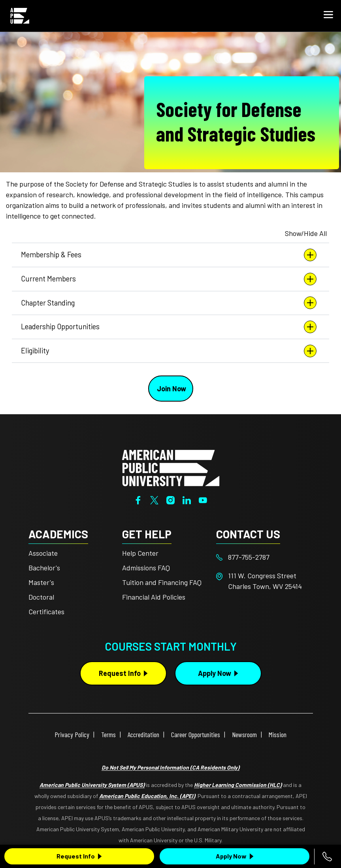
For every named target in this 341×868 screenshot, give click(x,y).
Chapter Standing (170, 303)
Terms (108, 734)
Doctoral (41, 597)
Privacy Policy (72, 734)
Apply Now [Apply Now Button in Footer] (215, 673)
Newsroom (244, 734)
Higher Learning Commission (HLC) (238, 785)
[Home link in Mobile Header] (20, 16)
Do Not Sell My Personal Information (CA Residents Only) (170, 767)
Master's (41, 582)
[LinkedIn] (187, 499)
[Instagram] (170, 499)
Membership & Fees (170, 255)
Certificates (46, 611)
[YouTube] (203, 499)
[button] (328, 16)
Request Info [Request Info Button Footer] (120, 673)
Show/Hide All (306, 233)
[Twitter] (154, 499)
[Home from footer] (171, 467)
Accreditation (143, 734)
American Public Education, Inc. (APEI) (147, 796)
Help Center (140, 553)
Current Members (170, 279)
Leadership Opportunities (170, 327)
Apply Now (231, 856)
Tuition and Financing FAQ (162, 582)
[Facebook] (138, 499)
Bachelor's (44, 568)
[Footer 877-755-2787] (263, 557)
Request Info (76, 856)
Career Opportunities (196, 734)
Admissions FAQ (146, 568)
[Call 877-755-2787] (327, 857)
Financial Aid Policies (154, 597)
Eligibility (170, 351)
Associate (43, 553)
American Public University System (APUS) (92, 785)
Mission (278, 734)
